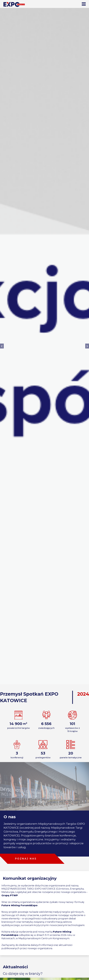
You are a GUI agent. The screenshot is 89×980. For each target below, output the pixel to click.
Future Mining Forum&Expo (19, 905)
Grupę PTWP (10, 895)
